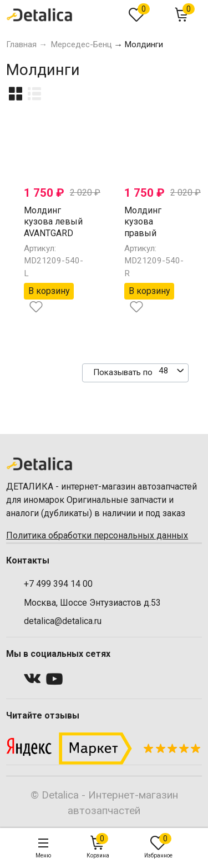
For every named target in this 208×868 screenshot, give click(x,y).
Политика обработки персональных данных (97, 535)
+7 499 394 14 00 (58, 584)
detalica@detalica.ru (63, 621)
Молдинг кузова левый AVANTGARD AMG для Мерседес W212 (53, 239)
